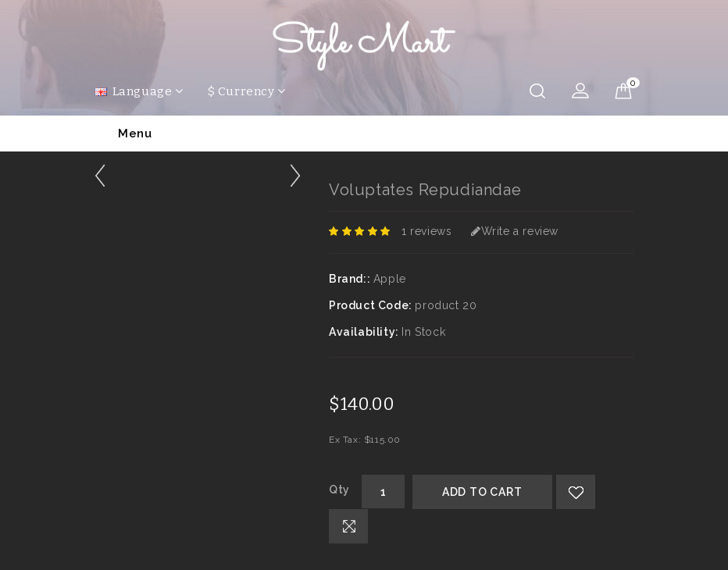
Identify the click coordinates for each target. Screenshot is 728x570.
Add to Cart (482, 492)
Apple (390, 279)
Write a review (515, 231)
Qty (339, 490)
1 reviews (426, 231)
